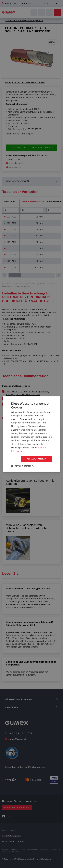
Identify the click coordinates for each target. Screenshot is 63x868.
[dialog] (31, 434)
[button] (23, 466)
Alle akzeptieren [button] (36, 459)
